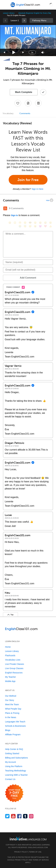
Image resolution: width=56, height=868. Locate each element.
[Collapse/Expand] (28, 200)
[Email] (28, 270)
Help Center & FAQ (14, 749)
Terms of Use (35, 852)
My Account (10, 762)
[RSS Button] (5, 208)
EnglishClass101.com (38, 847)
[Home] (25, 7)
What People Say (13, 709)
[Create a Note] (28, 103)
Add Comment (28, 278)
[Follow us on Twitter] (7, 816)
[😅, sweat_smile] (45, 223)
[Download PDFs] (38, 103)
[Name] (28, 262)
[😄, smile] (10, 223)
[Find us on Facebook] (19, 816)
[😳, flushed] (15, 223)
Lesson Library (9, 13)
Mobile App (10, 681)
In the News (11, 717)
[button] (51, 5)
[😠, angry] (35, 223)
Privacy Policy (21, 852)
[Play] (14, 52)
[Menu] (5, 5)
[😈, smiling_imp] (40, 226)
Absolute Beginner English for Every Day (35, 13)
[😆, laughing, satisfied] (40, 223)
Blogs (8, 730)
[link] (24, 20)
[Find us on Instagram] (31, 816)
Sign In (14, 215)
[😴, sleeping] (30, 226)
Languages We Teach (15, 722)
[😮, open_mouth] (35, 226)
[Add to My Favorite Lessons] (18, 103)
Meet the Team (12, 704)
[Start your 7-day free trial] (14, 793)
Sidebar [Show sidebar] (41, 20)
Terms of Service (41, 860)
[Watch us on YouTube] (13, 816)
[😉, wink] (50, 223)
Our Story (10, 700)
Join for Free (28, 180)
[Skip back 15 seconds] (4, 52)
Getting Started (12, 753)
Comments (25, 113)
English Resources (14, 673)
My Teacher (10, 677)
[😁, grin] (20, 223)
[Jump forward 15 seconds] (23, 52)
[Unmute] (43, 52)
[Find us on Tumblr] (25, 816)
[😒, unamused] (25, 223)
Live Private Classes (15, 664)
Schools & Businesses (15, 726)
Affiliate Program (13, 735)
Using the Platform (14, 766)
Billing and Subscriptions (17, 758)
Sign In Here (37, 189)
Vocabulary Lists (13, 660)
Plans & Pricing (12, 713)
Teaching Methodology (16, 771)
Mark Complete (24, 92)
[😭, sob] (20, 226)
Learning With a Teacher (16, 775)
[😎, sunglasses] (30, 223)
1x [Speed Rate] (32, 52)
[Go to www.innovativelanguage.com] (28, 838)
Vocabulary (8, 113)
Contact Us (10, 779)
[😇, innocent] (25, 226)
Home (8, 647)
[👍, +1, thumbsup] (50, 226)
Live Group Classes (14, 668)
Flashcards (10, 655)
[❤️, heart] (45, 226)
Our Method (11, 696)
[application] (28, 41)
